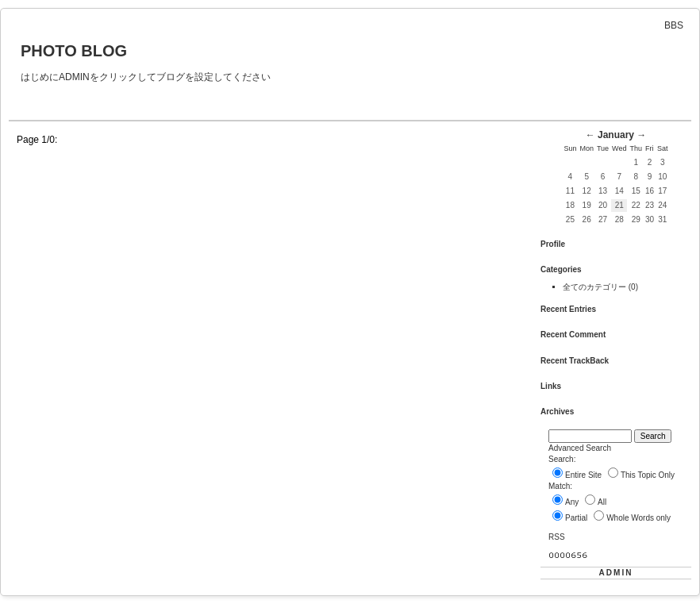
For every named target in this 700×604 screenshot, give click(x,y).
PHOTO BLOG (74, 51)
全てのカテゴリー (596, 287)
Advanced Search (580, 448)
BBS (674, 25)
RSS (557, 537)
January (616, 135)
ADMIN (616, 573)
